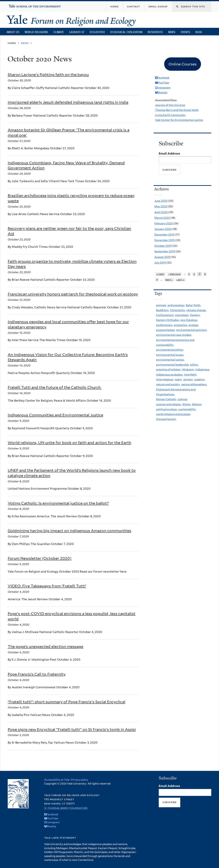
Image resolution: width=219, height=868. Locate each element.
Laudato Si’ (77, 32)
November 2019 (165, 240)
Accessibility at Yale (57, 780)
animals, (161, 305)
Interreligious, (165, 379)
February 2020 (164, 223)
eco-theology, (189, 320)
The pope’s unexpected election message (45, 646)
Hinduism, (188, 370)
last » (181, 280)
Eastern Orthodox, (168, 320)
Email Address (169, 153)
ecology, (194, 325)
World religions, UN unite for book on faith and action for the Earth (69, 443)
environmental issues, (170, 355)
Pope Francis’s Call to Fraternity (37, 674)
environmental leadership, (173, 365)
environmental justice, (170, 360)
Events (186, 32)
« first (160, 274)
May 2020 (161, 206)
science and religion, (169, 404)
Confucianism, (165, 315)
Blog (199, 32)
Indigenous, (203, 370)
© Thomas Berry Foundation (66, 808)
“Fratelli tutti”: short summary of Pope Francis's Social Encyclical (66, 702)
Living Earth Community (170, 115)
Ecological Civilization (126, 32)
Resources (155, 32)
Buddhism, (163, 310)
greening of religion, (169, 370)
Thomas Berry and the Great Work (177, 110)
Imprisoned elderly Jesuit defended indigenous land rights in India (68, 102)
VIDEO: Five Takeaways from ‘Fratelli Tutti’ (47, 586)
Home (12, 43)
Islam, (178, 379)
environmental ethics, (170, 350)
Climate (59, 32)
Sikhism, (197, 404)
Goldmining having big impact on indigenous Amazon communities (69, 531)
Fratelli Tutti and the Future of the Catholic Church (55, 387)
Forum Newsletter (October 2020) (40, 558)
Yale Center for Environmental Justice (179, 120)
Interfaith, (190, 375)
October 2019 (163, 246)
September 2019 (165, 251)
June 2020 (161, 201)
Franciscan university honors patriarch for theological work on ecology (73, 294)
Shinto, (187, 404)
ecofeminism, (165, 325)
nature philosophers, (194, 384)
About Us (13, 32)
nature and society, (168, 384)
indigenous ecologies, (170, 375)
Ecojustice (97, 32)
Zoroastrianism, (166, 419)
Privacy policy (79, 780)
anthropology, (176, 305)
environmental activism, (192, 330)
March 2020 (162, 218)
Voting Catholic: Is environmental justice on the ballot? (58, 503)
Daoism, (195, 315)
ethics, (194, 365)
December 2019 (164, 235)
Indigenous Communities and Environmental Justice (55, 415)
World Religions (36, 32)
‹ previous (175, 274)
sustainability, (187, 409)
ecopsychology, (166, 330)
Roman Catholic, (166, 399)
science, (183, 399)
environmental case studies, (174, 335)
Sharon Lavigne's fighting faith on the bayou (48, 75)
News (172, 32)
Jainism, (188, 379)
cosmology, (182, 315)
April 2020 (161, 212)
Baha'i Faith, (193, 305)
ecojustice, (181, 325)
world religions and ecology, (173, 414)
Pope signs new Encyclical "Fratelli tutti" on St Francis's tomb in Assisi (72, 729)
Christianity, (178, 310)
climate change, (196, 310)
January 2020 (163, 229)
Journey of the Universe (170, 105)
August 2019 (162, 257)
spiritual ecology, (167, 409)
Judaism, (200, 379)
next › (169, 280)
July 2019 (160, 263)
